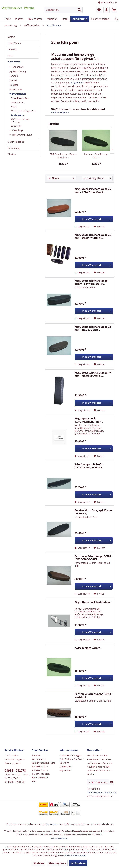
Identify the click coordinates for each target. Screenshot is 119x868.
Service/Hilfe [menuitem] (106, 3)
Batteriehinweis (40, 778)
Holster (14, 107)
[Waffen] (19, 19)
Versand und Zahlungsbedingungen (44, 761)
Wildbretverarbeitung (21, 135)
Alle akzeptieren (57, 863)
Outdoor (14, 85)
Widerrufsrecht (40, 767)
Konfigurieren (78, 863)
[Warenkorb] (114, 10)
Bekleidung (14, 148)
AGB (34, 781)
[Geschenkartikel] (101, 19)
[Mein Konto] (106, 10)
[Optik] (65, 19)
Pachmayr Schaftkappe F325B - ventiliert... (94, 695)
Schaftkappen (17, 115)
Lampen (14, 76)
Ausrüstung (14, 62)
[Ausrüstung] (80, 19)
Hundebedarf (16, 67)
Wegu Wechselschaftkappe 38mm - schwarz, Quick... (91, 282)
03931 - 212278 (15, 771)
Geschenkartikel (16, 142)
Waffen (12, 37)
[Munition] (52, 19)
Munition (13, 49)
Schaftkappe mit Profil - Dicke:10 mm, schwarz (89, 466)
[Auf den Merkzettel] (99, 227)
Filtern (54, 178)
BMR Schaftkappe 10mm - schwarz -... (63, 156)
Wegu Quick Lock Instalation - (93, 602)
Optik (11, 55)
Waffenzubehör (18, 94)
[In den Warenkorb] (94, 219)
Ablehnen (39, 863)
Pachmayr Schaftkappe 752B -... (96, 156)
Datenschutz (66, 767)
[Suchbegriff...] (63, 10)
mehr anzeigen (60, 112)
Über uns (64, 763)
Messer (13, 80)
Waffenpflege (16, 130)
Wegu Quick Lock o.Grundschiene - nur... (89, 420)
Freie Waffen (14, 43)
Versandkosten (53, 824)
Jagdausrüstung (18, 71)
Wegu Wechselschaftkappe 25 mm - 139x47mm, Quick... (93, 190)
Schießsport (16, 89)
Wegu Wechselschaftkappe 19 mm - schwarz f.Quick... (93, 374)
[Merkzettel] (99, 10)
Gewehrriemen (18, 102)
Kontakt (36, 756)
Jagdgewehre (77, 83)
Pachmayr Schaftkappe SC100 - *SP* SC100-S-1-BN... (93, 558)
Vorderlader (16, 126)
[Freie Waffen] (35, 19)
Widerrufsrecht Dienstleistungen (41, 772)
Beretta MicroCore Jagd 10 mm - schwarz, (93, 512)
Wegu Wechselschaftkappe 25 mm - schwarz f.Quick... (93, 236)
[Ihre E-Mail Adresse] (98, 782)
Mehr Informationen (76, 855)
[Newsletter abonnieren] (111, 782)
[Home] (7, 19)
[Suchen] (79, 10)
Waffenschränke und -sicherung (20, 120)
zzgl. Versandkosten (60, 838)
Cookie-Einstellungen (70, 756)
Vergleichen (82, 227)
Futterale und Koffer (20, 98)
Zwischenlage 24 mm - (88, 648)
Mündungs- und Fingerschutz (23, 111)
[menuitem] (63, 11)
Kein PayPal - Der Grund (72, 759)
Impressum (65, 770)
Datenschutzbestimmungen (101, 792)
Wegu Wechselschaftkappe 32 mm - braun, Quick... (93, 328)
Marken (12, 154)
